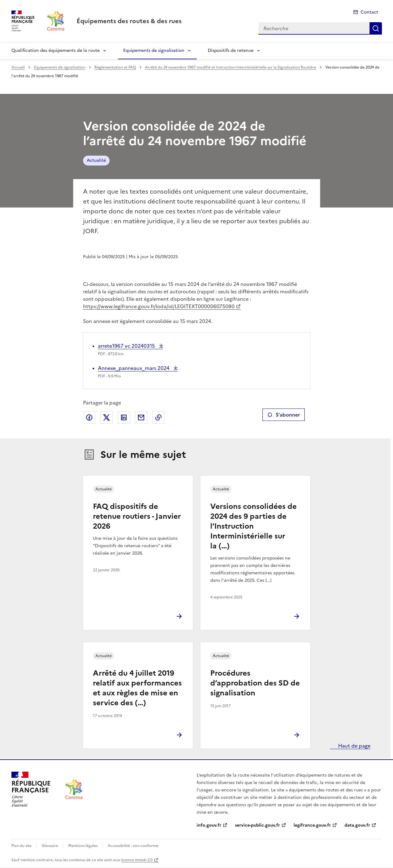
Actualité (96, 160)
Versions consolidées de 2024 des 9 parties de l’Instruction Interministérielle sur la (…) (253, 526)
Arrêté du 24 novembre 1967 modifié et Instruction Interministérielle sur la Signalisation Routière (231, 67)
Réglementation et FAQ (115, 67)
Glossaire (50, 846)
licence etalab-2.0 (137, 860)
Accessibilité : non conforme (133, 846)
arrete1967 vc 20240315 (127, 346)
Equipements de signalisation (154, 50)
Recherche (376, 28)
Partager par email (141, 417)
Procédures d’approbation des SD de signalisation (255, 683)
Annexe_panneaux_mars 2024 (134, 368)
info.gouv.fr (209, 825)
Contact (369, 12)
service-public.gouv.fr (257, 825)
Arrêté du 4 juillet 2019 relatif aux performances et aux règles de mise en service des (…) (137, 688)
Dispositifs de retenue (231, 50)
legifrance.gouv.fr (312, 825)
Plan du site (21, 846)
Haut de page (354, 746)
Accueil (18, 67)
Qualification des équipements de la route (56, 50)
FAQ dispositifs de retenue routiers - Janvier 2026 (137, 516)
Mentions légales (83, 846)
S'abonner (284, 415)
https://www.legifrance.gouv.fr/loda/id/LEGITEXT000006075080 (159, 306)
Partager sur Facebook (89, 417)
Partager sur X (107, 417)
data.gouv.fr (357, 825)
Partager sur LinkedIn (124, 417)
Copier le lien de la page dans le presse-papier (158, 417)
